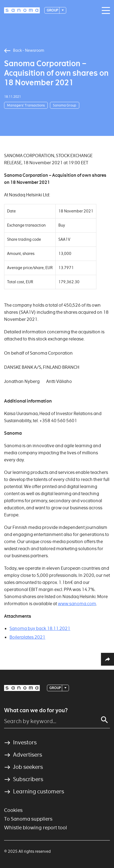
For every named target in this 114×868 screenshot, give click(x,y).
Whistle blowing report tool (36, 828)
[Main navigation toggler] (104, 11)
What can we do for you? (36, 710)
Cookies (13, 810)
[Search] (104, 720)
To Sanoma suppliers (28, 819)
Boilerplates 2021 (27, 637)
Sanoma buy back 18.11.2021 (40, 628)
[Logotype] (22, 10)
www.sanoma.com (77, 604)
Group (53, 10)
